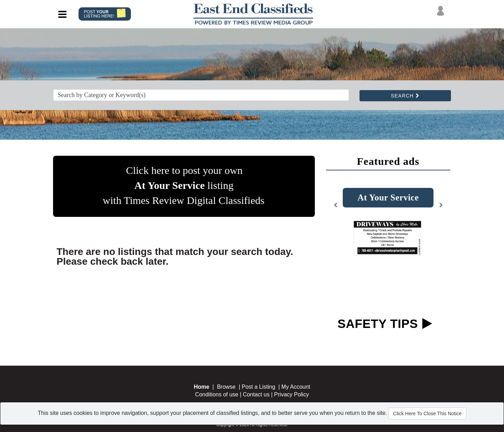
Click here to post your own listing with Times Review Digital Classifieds (183, 185)
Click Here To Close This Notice (427, 413)
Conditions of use (217, 394)
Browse (226, 387)
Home (201, 387)
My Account (296, 387)
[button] (336, 208)
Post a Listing (259, 387)
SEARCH (405, 96)
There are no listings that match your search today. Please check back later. (175, 257)
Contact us (256, 394)
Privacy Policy (291, 394)
